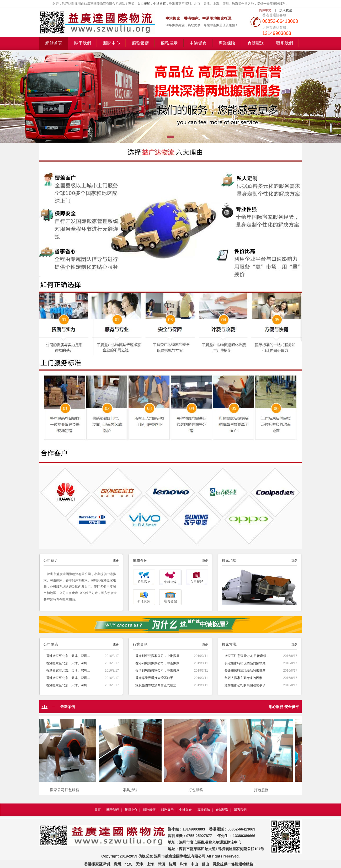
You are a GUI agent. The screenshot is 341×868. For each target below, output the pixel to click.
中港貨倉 (198, 43)
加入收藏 (286, 10)
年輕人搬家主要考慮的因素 (243, 678)
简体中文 (265, 10)
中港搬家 (159, 4)
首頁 (98, 810)
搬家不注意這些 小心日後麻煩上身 (249, 656)
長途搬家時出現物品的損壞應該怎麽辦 (251, 663)
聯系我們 (285, 43)
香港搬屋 (144, 4)
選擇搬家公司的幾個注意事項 (245, 685)
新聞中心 (111, 43)
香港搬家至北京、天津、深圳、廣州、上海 (76, 656)
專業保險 (227, 43)
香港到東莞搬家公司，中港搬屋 (157, 656)
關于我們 (83, 43)
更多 (116, 560)
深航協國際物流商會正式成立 (156, 685)
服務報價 (140, 43)
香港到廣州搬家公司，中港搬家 (157, 663)
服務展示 (169, 43)
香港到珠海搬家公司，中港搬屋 (157, 671)
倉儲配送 (256, 43)
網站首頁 (54, 43)
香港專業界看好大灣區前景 (154, 678)
